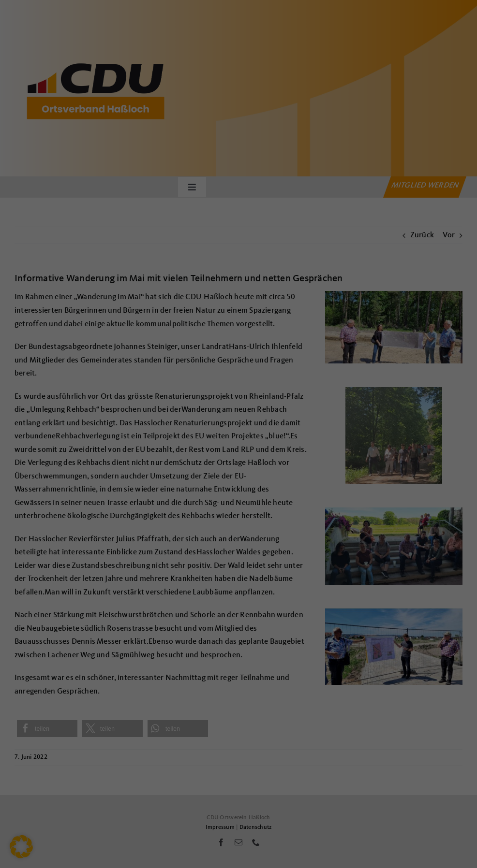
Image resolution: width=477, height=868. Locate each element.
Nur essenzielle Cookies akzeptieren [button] (238, 515)
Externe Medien (328, 425)
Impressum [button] (287, 564)
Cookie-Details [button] (196, 564)
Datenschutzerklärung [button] (244, 564)
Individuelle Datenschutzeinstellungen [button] (238, 543)
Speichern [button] (239, 486)
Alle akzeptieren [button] (239, 458)
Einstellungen (133, 404)
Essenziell (134, 425)
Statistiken (227, 425)
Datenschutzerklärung (176, 394)
